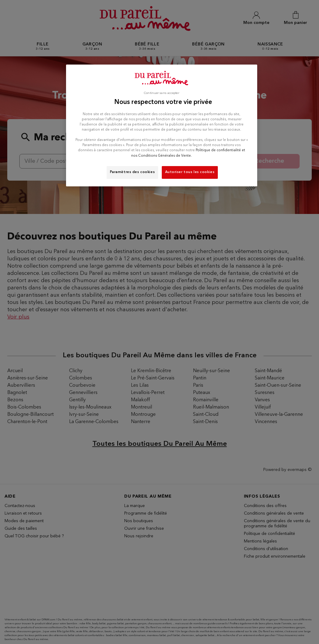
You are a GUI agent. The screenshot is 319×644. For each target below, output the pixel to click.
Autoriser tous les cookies (190, 172)
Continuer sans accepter (161, 93)
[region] (162, 125)
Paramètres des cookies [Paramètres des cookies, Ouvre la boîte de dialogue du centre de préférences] (133, 172)
